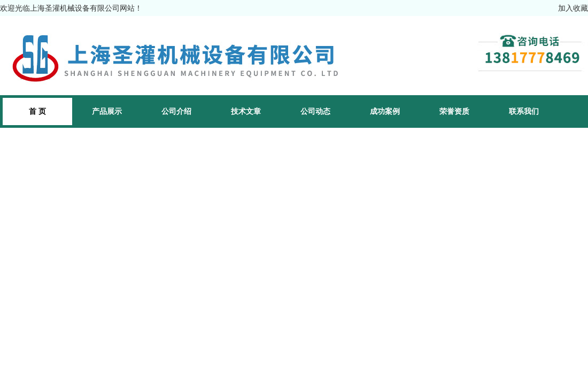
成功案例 (385, 111)
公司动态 (315, 111)
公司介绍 (176, 111)
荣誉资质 (454, 111)
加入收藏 (573, 8)
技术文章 (246, 111)
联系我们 (524, 111)
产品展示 (107, 111)
